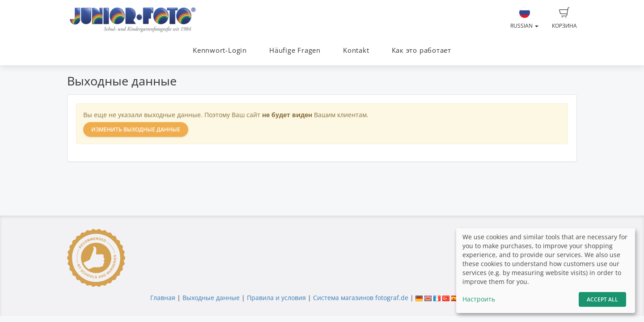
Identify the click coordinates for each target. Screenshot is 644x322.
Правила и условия (276, 298)
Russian (524, 18)
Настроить (479, 299)
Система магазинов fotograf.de (361, 298)
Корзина (564, 18)
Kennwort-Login (220, 50)
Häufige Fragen (295, 50)
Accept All (602, 299)
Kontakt (356, 50)
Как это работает (422, 50)
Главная (163, 298)
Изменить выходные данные (136, 129)
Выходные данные (211, 298)
